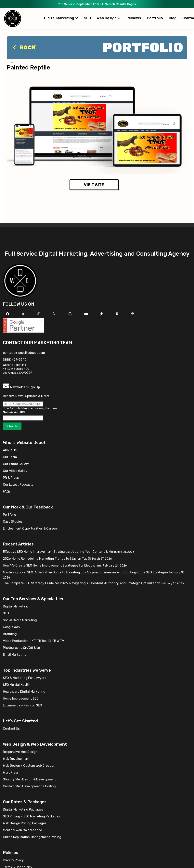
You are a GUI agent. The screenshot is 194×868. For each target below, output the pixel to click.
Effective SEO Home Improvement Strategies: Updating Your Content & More (59, 552)
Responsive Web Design (20, 752)
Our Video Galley (15, 471)
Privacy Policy (13, 860)
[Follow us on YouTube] (87, 314)
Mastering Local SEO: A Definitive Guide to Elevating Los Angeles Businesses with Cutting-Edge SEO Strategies (86, 572)
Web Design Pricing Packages (25, 823)
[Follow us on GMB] (71, 314)
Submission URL (14, 412)
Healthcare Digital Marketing (24, 692)
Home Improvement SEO (21, 698)
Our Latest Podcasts (18, 485)
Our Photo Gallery (16, 464)
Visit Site (94, 185)
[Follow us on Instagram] (39, 314)
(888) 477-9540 (15, 360)
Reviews (134, 18)
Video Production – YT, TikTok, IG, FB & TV (33, 641)
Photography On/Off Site (21, 648)
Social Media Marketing (20, 620)
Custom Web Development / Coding (29, 786)
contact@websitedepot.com (24, 353)
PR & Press (11, 478)
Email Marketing (15, 655)
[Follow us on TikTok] (102, 314)
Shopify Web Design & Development (29, 779)
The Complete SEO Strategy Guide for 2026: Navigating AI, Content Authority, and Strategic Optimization (82, 583)
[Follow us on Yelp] (55, 314)
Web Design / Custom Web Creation (29, 766)
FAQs (7, 491)
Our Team (10, 457)
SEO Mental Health (17, 685)
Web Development (16, 759)
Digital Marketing (61, 18)
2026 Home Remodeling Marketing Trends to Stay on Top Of (47, 559)
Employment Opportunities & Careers (30, 528)
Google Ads (11, 627)
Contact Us (11, 729)
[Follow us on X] (24, 314)
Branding (10, 634)
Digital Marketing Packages (23, 809)
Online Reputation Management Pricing (32, 837)
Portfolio (155, 18)
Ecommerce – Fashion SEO (22, 705)
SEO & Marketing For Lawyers (25, 678)
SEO (87, 18)
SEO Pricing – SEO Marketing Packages (31, 816)
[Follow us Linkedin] (117, 314)
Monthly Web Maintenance (22, 830)
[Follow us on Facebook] (8, 314)
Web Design (109, 18)
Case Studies (13, 522)
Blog (173, 18)
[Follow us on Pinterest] (133, 314)
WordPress (11, 772)
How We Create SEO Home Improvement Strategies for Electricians (53, 565)
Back (23, 48)
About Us (10, 450)
